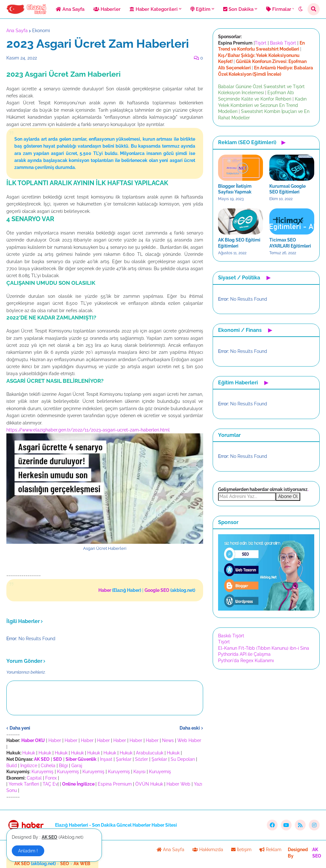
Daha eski (190, 728)
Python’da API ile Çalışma (244, 654)
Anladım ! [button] (28, 851)
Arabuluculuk (150, 753)
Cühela (48, 766)
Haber (55, 740)
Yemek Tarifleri (24, 784)
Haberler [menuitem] (107, 9)
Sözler (142, 759)
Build (12, 766)
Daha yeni (20, 728)
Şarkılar (124, 759)
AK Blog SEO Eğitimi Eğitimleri (239, 243)
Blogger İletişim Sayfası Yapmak (235, 189)
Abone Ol (288, 496)
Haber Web (178, 784)
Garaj (77, 766)
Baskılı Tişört (283, 43)
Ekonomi (41, 31)
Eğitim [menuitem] (200, 9)
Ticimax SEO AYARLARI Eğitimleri (290, 243)
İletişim (241, 850)
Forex (51, 778)
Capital (34, 778)
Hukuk (29, 753)
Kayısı (139, 772)
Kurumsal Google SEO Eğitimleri (287, 189)
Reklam (270, 850)
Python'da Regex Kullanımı (246, 661)
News (168, 740)
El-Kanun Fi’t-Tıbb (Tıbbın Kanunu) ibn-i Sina (264, 648)
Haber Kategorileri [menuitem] (154, 9)
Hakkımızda (208, 850)
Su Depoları (183, 759)
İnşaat (106, 759)
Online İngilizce (78, 784)
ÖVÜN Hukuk (149, 784)
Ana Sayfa (17, 31)
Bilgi (63, 766)
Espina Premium (115, 784)
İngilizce (29, 766)
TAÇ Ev (50, 784)
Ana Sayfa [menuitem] (70, 9)
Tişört (261, 43)
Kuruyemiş (43, 772)
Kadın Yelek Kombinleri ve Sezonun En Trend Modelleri (262, 105)
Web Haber (189, 740)
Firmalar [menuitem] (279, 9)
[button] (301, 9)
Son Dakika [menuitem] (238, 9)
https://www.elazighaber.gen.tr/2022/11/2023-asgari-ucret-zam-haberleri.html (88, 430)
